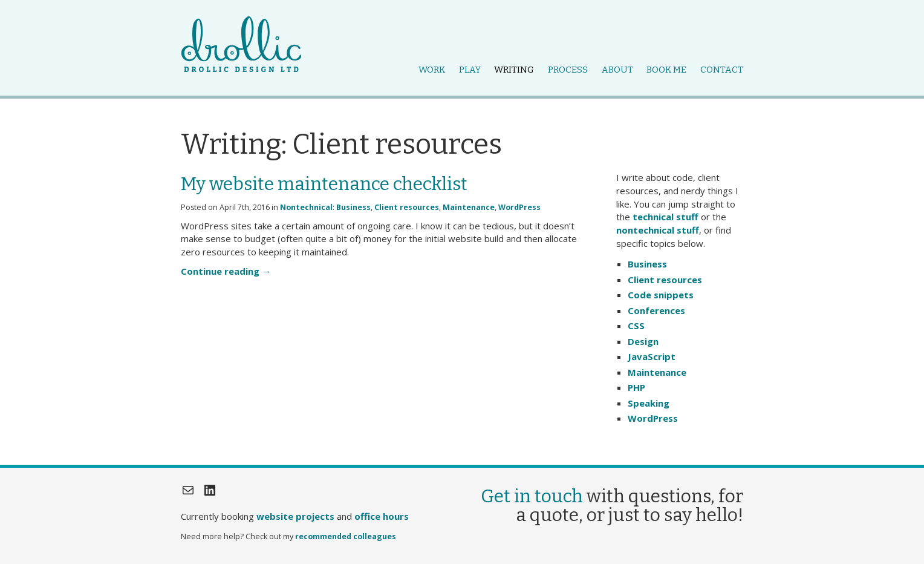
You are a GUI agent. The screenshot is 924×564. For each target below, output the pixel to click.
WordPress (519, 207)
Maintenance (469, 207)
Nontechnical (306, 207)
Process (568, 70)
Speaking (649, 403)
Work (432, 70)
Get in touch (532, 496)
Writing (514, 70)
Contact (722, 70)
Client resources (407, 207)
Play (470, 70)
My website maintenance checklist (324, 184)
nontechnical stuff (658, 230)
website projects (295, 516)
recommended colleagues (346, 536)
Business (353, 207)
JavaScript (652, 356)
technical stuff (665, 217)
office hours (382, 516)
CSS (636, 326)
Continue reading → (226, 271)
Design (643, 341)
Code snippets (661, 295)
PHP (636, 387)
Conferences (656, 310)
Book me (666, 70)
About (617, 70)
